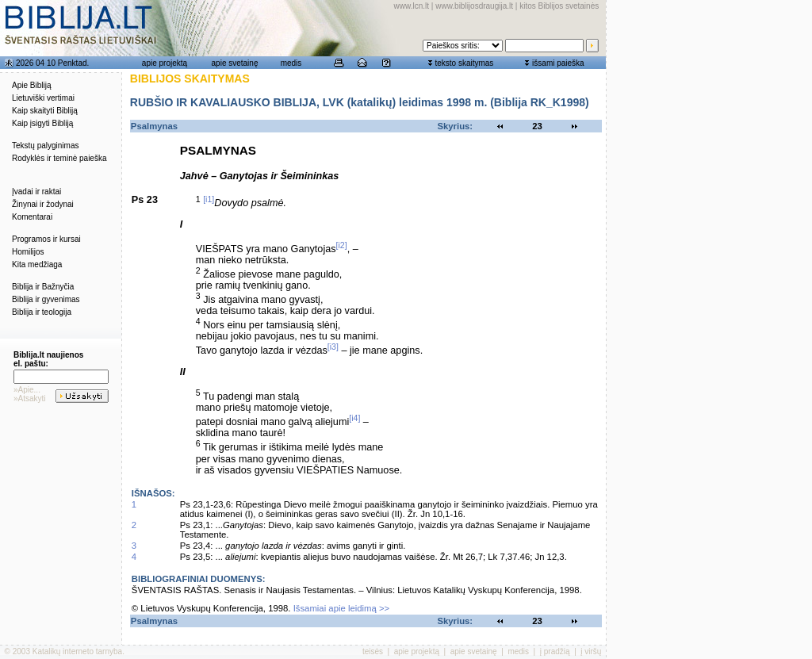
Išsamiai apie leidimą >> (342, 608)
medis (291, 63)
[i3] (333, 347)
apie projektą (165, 63)
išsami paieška (558, 63)
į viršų (591, 651)
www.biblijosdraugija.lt (474, 6)
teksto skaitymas (464, 63)
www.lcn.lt (412, 6)
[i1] (209, 199)
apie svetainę (235, 63)
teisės (373, 651)
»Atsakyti (30, 398)
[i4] (354, 418)
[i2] (342, 245)
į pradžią (555, 651)
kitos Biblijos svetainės (559, 6)
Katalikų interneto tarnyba (77, 651)
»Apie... (27, 390)
